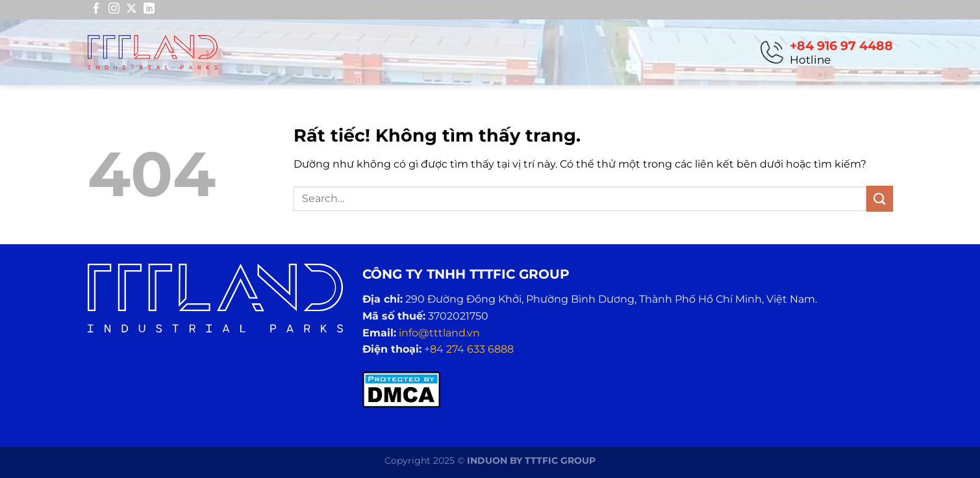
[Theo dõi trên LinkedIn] (149, 9)
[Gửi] (879, 198)
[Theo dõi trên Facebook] (96, 9)
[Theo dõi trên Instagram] (114, 9)
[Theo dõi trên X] (132, 9)
